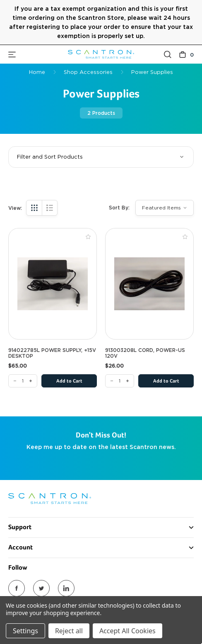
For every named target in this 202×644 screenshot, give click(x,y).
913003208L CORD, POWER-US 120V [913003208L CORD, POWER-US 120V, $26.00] (145, 353)
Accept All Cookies (127, 631)
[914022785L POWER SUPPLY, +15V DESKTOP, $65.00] (53, 284)
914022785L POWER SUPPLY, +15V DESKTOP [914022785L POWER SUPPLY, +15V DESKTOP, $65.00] (52, 353)
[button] (101, 157)
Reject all (69, 631)
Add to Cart (69, 381)
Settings (25, 631)
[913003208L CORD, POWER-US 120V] (120, 381)
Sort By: (119, 208)
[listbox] (165, 208)
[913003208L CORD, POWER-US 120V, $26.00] (149, 284)
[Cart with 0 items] (186, 54)
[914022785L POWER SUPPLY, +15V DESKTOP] (23, 381)
